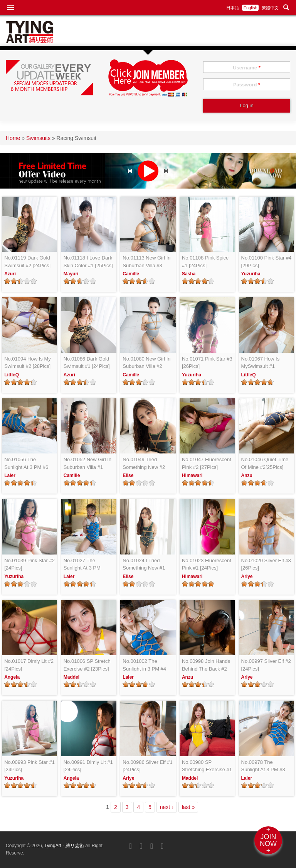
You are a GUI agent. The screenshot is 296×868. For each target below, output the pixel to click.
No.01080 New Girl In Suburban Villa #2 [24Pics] (146, 363)
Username (247, 68)
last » (188, 807)
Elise (128, 475)
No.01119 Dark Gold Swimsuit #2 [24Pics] (27, 262)
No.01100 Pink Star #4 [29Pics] (267, 262)
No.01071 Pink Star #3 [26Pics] (207, 363)
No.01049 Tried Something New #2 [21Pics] (144, 464)
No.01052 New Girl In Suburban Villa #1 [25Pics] (87, 464)
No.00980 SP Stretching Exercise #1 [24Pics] (207, 766)
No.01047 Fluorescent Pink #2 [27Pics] (207, 463)
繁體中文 (270, 8)
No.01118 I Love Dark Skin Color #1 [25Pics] (88, 262)
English (251, 8)
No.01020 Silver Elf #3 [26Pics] (266, 564)
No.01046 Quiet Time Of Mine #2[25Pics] (265, 463)
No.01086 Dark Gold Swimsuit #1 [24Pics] (87, 363)
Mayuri (71, 274)
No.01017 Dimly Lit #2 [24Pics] (29, 665)
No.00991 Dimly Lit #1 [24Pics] (88, 766)
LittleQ (12, 375)
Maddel (71, 677)
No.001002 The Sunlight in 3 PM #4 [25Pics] (144, 665)
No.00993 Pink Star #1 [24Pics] (29, 766)
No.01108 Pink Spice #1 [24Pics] (205, 262)
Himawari (192, 475)
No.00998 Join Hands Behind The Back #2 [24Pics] (206, 665)
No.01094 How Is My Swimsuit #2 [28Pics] (28, 363)
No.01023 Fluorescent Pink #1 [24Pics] (207, 564)
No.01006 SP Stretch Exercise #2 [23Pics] (87, 665)
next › (167, 807)
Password (247, 85)
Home (13, 138)
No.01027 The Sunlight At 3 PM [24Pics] (82, 565)
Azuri (10, 274)
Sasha (189, 274)
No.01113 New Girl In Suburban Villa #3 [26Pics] (146, 262)
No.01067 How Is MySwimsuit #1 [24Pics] (261, 363)
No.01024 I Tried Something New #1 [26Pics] (144, 565)
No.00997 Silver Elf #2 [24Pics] (266, 665)
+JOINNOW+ (268, 840)
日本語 (233, 8)
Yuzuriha (251, 274)
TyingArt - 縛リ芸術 (65, 846)
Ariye (247, 576)
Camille (131, 274)
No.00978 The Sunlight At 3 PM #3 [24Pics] (263, 766)
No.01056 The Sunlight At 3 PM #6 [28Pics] (26, 464)
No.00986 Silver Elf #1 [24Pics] (147, 766)
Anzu (247, 475)
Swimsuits (38, 138)
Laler (10, 475)
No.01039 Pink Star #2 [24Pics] (29, 564)
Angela (12, 677)
